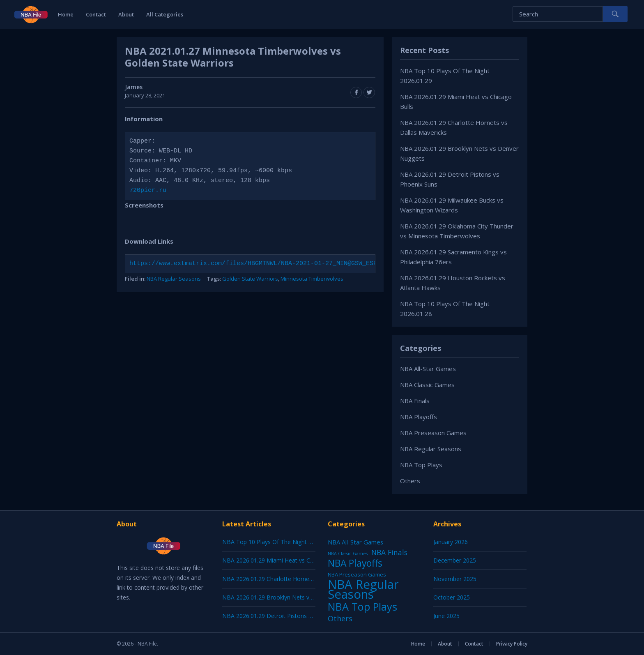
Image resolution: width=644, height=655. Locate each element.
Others (410, 481)
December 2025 (455, 560)
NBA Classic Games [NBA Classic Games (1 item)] (348, 554)
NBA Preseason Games (433, 433)
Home (66, 14)
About (126, 14)
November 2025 (455, 579)
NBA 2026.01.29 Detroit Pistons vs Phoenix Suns (287, 616)
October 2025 (452, 597)
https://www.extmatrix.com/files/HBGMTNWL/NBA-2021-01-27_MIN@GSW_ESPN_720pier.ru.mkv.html (292, 264)
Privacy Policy (512, 644)
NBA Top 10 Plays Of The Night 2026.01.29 (280, 542)
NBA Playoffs (419, 417)
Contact (96, 14)
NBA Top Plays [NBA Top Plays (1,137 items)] (362, 607)
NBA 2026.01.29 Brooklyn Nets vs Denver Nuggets (290, 597)
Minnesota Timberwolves (312, 279)
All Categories (165, 14)
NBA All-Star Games (428, 369)
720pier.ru (148, 191)
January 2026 (451, 542)
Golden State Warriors (250, 279)
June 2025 (446, 616)
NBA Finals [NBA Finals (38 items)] (389, 552)
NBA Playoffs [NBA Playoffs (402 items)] (355, 563)
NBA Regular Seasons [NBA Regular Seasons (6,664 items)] (363, 589)
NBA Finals (415, 401)
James (134, 87)
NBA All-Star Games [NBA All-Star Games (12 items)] (355, 542)
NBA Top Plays (421, 465)
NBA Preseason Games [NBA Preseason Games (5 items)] (357, 574)
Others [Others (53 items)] (340, 618)
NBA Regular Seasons (174, 279)
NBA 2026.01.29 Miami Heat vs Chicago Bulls (282, 560)
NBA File (147, 644)
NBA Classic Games (427, 385)
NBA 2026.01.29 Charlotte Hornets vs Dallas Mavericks (295, 579)
